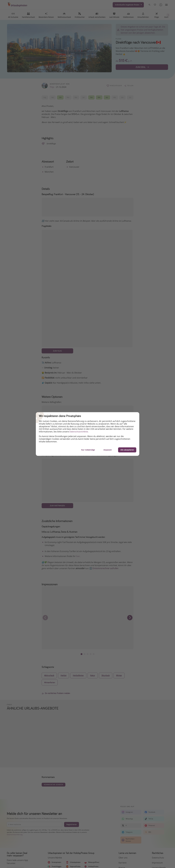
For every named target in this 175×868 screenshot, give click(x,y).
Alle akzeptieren (127, 450)
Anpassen (108, 450)
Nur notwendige (88, 450)
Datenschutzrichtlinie (79, 432)
